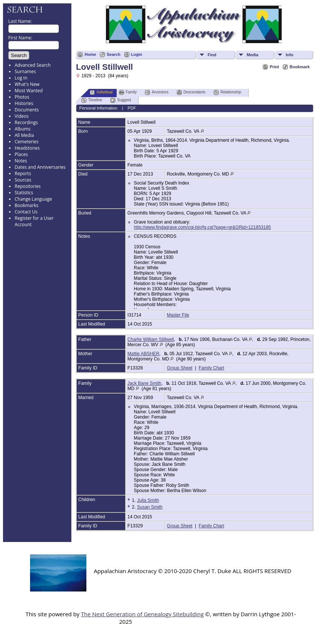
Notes (21, 161)
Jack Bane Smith (144, 383)
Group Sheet (180, 368)
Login (137, 54)
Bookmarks (26, 205)
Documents (27, 110)
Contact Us (26, 212)
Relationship (227, 92)
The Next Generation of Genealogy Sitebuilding (142, 614)
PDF (132, 108)
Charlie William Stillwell (150, 339)
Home (90, 54)
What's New (27, 84)
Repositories (28, 186)
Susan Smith (150, 507)
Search (114, 54)
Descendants (191, 92)
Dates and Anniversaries (40, 167)
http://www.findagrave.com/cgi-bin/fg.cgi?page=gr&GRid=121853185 (202, 227)
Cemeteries (27, 142)
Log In (21, 78)
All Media (24, 135)
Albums (23, 129)
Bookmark (300, 67)
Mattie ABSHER (143, 354)
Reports (23, 173)
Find (212, 55)
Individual (101, 92)
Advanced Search (33, 65)
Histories (24, 103)
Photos (22, 97)
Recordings (26, 122)
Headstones (27, 148)
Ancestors (157, 92)
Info (290, 55)
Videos (22, 116)
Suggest (121, 100)
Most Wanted (29, 91)
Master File (178, 315)
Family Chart (211, 368)
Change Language (33, 199)
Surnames (25, 71)
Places (21, 154)
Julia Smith (148, 500)
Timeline (92, 100)
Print (274, 67)
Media (253, 55)
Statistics (24, 193)
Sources (23, 180)
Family (128, 92)
